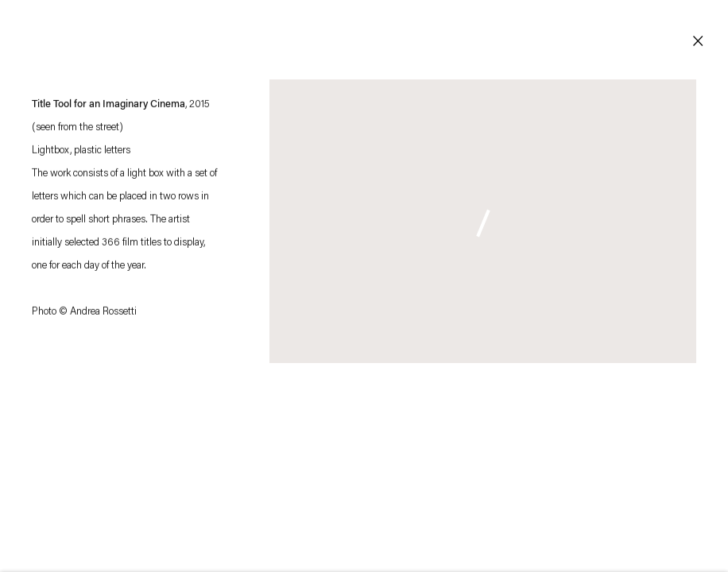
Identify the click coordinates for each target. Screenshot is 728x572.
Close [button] (698, 41)
